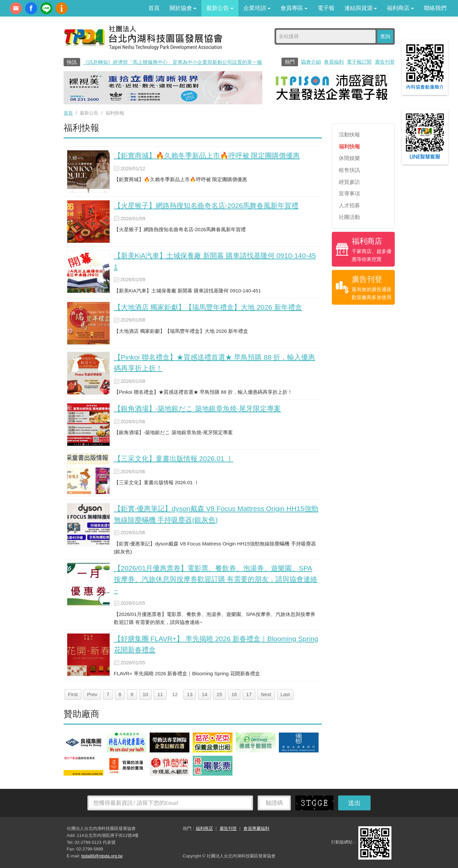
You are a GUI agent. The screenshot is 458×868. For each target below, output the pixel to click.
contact (16, 8)
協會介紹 (311, 62)
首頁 (154, 8)
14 (204, 694)
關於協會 (183, 8)
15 (219, 694)
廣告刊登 (385, 62)
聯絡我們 (435, 8)
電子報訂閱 (359, 62)
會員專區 (294, 8)
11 (160, 694)
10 (146, 694)
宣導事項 (349, 194)
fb (31, 8)
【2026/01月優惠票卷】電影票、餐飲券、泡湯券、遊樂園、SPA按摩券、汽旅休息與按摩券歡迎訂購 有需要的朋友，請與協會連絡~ (216, 579)
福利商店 (400, 8)
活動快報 (349, 135)
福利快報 (349, 147)
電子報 (326, 8)
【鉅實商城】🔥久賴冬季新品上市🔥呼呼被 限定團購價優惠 (207, 155)
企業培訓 (257, 8)
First (73, 694)
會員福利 (334, 62)
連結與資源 (361, 8)
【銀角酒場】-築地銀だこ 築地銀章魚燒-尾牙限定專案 (198, 408)
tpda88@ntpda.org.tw (102, 856)
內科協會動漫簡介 (62, 8)
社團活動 (349, 217)
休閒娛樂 (349, 158)
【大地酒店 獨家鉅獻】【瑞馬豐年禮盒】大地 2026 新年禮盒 (208, 307)
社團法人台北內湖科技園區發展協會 (143, 37)
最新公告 (220, 8)
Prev (92, 694)
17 (249, 694)
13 (190, 694)
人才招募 (349, 205)
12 (175, 694)
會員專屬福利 (256, 828)
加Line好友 (46, 8)
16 (234, 694)
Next (266, 694)
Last (285, 694)
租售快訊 (349, 170)
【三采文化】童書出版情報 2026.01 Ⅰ (174, 459)
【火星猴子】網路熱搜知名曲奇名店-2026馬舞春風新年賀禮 (206, 205)
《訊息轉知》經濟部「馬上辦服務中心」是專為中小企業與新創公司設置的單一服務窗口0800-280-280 (195, 62)
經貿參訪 (349, 182)
